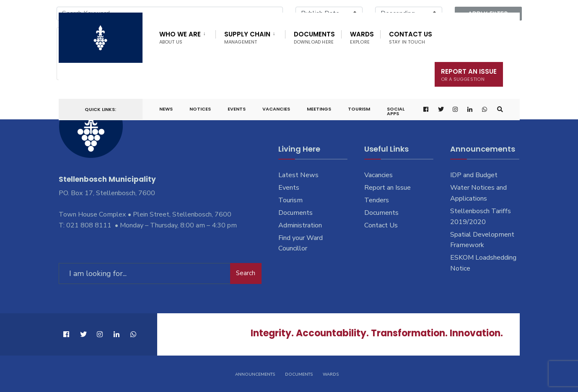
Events (237, 109)
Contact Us (411, 37)
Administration (300, 225)
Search (246, 273)
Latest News (298, 175)
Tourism (359, 109)
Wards (362, 37)
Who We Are (180, 37)
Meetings (319, 109)
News (166, 109)
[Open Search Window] (500, 110)
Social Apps (396, 111)
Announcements (255, 374)
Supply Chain (247, 37)
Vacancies (276, 109)
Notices (200, 109)
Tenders (377, 200)
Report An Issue (469, 75)
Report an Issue (387, 188)
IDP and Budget (474, 175)
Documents (314, 37)
